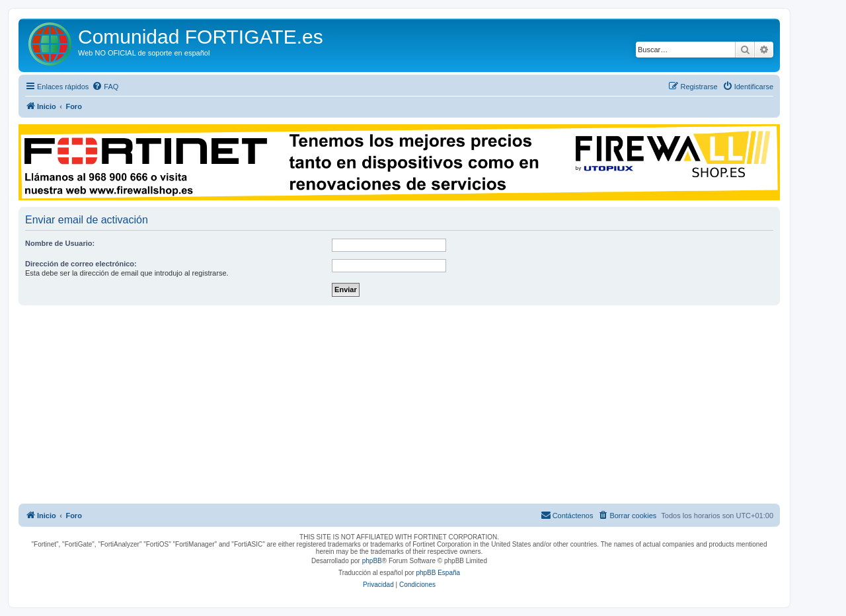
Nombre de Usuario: (60, 243)
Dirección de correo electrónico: (81, 264)
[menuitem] (105, 87)
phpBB (372, 561)
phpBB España (438, 573)
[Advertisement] (399, 404)
